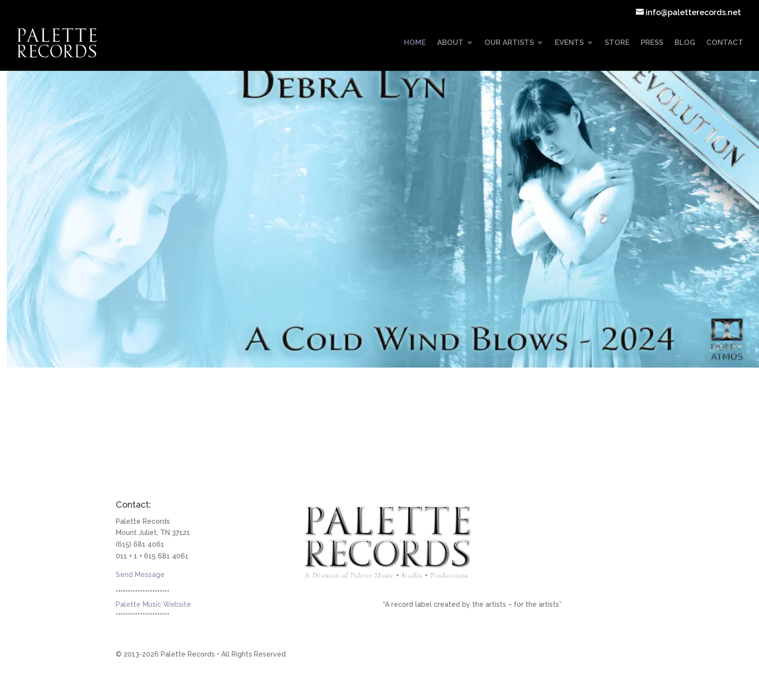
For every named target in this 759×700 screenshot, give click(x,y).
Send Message (140, 575)
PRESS (652, 43)
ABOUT (450, 43)
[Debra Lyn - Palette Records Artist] (383, 211)
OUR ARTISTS (509, 43)
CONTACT (725, 43)
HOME (415, 43)
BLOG (685, 43)
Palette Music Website (153, 604)
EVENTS (569, 43)
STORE (617, 43)
